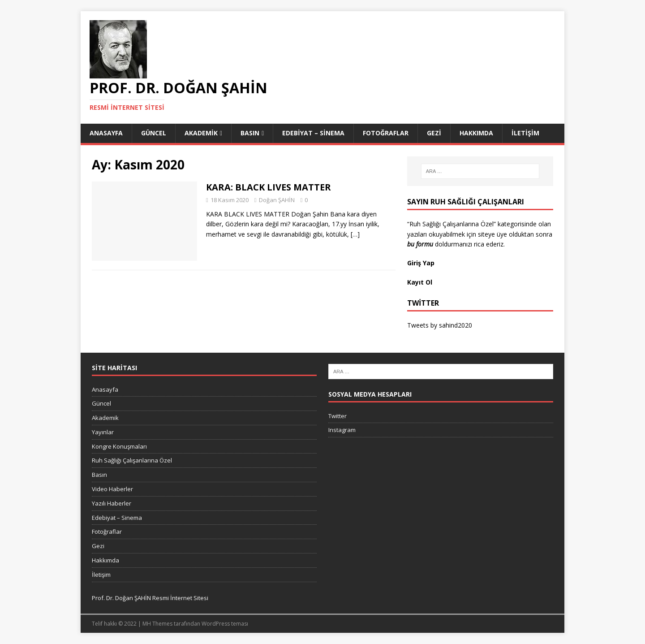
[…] (355, 234)
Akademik (201, 133)
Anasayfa (106, 133)
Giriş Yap (422, 263)
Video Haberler (112, 489)
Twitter (338, 416)
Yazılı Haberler (112, 503)
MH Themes (157, 624)
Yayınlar (103, 432)
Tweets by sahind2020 (440, 325)
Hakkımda (476, 133)
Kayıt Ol (420, 282)
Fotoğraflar (386, 133)
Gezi (434, 133)
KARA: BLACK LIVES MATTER (269, 187)
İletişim (525, 133)
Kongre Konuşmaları (119, 446)
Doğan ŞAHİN (277, 200)
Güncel (154, 133)
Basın (250, 133)
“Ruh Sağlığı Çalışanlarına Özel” (451, 224)
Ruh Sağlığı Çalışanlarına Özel (132, 460)
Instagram (342, 430)
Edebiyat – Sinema (313, 133)
